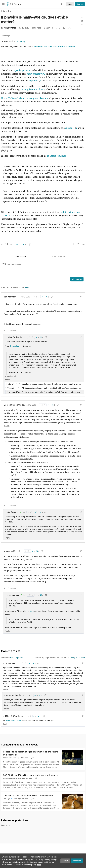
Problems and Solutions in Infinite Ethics (54, 47)
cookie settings (44, 862)
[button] (18, 244)
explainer (34, 81)
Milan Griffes (10, 28)
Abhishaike (7, 758)
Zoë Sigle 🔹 (8, 799)
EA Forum (14, 4)
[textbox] (41, 269)
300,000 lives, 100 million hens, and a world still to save (30, 775)
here (39, 865)
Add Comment (10, 330)
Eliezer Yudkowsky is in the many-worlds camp (24, 98)
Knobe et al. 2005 (14, 721)
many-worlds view (36, 74)
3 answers (48, 28)
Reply (7, 379)
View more (6, 825)
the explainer (16, 346)
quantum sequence (56, 156)
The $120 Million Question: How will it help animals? (28, 796)
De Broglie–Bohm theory (33, 89)
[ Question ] (7, 11)
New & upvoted (17, 658)
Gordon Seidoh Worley (14, 405)
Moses (7, 551)
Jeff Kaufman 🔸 (11, 297)
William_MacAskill (10, 778)
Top (27, 288)
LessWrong (20, 41)
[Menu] (3, 4)
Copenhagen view (21, 70)
